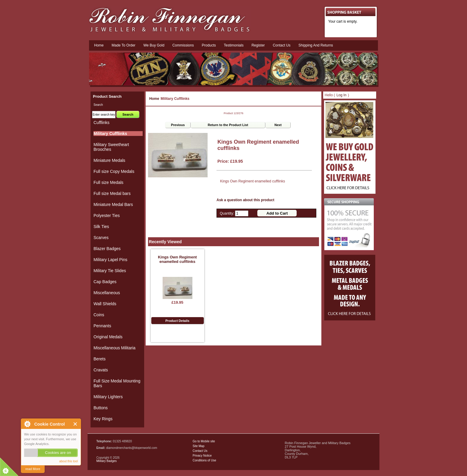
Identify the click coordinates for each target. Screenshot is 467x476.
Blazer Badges (107, 249)
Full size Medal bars (112, 193)
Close (76, 424)
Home (99, 45)
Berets (99, 359)
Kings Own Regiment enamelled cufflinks (177, 259)
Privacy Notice (202, 456)
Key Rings (103, 419)
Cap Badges (105, 282)
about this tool (69, 461)
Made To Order (124, 45)
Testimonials (234, 45)
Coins (99, 315)
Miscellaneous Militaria (115, 348)
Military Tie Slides (110, 271)
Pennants (102, 326)
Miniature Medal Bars (113, 204)
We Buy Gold (154, 45)
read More (33, 469)
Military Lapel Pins (110, 260)
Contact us (282, 45)
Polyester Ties (107, 215)
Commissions (183, 45)
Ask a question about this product (245, 200)
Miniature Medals (109, 160)
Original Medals (108, 337)
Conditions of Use (204, 460)
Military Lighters (108, 397)
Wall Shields (105, 304)
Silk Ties (101, 227)
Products (209, 45)
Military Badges (106, 461)
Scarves (101, 238)
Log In (341, 95)
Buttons (101, 408)
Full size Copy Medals (114, 171)
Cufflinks (101, 123)
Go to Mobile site (204, 441)
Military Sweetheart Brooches (111, 147)
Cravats (101, 370)
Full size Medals (108, 182)
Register (258, 45)
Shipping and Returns (316, 45)
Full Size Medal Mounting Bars (117, 383)
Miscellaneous (107, 293)
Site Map (199, 446)
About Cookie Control (27, 424)
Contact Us (200, 451)
